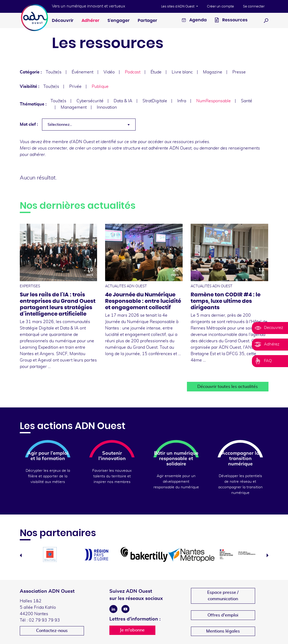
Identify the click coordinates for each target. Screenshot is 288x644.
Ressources (231, 21)
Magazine (213, 72)
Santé (247, 101)
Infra (182, 101)
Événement (82, 72)
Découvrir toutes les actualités (228, 387)
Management (74, 107)
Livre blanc (182, 72)
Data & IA (123, 101)
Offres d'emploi (223, 615)
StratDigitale (155, 101)
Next (268, 555)
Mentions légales (223, 631)
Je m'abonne (132, 630)
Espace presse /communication (223, 596)
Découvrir (63, 21)
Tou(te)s (54, 72)
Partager (147, 21)
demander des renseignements (230, 148)
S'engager (119, 21)
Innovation (107, 107)
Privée (75, 87)
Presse (239, 72)
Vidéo (109, 72)
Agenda (194, 21)
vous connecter (52, 148)
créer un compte (91, 148)
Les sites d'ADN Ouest (178, 6)
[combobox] (89, 125)
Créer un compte (220, 6)
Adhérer (91, 21)
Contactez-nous (52, 631)
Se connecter (254, 6)
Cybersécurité (90, 101)
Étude (156, 72)
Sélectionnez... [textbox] (60, 125)
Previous (21, 555)
